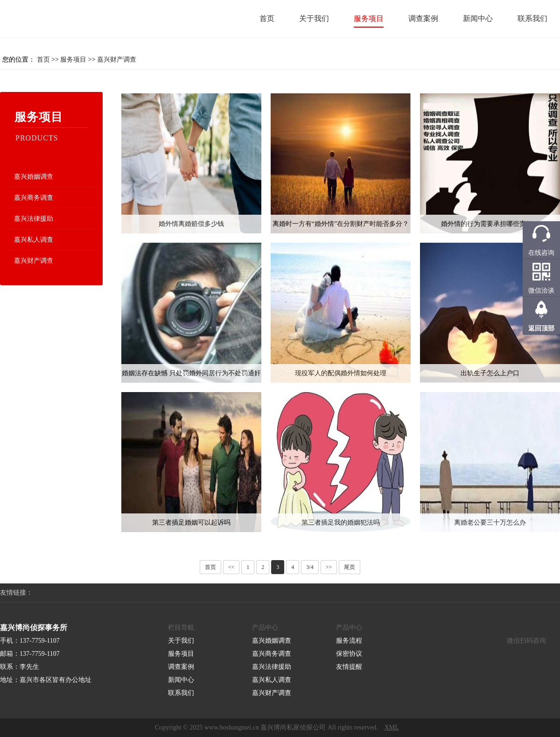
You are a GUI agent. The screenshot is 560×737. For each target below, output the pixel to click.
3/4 (310, 567)
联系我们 (532, 18)
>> (329, 567)
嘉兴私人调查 (34, 240)
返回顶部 (541, 328)
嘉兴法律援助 (34, 219)
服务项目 (369, 18)
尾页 (350, 567)
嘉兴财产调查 (117, 60)
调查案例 (423, 18)
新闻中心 (478, 18)
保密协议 (349, 654)
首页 (267, 18)
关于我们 (314, 18)
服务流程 (349, 641)
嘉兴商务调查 (34, 198)
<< (231, 567)
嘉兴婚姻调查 (34, 177)
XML (392, 727)
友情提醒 (349, 667)
